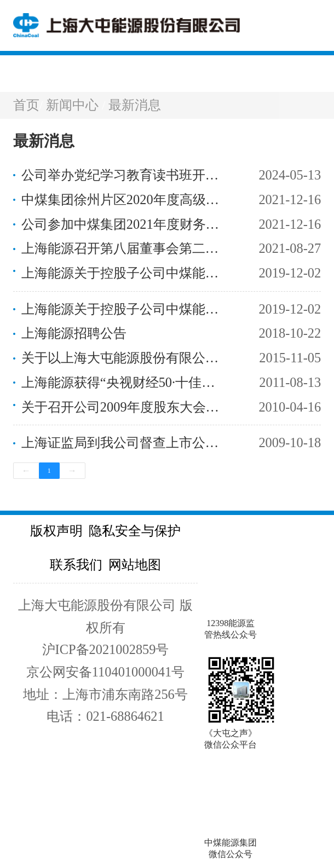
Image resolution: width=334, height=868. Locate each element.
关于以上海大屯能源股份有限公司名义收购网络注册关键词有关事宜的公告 (125, 358)
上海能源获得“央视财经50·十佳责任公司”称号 (125, 382)
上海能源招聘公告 (74, 333)
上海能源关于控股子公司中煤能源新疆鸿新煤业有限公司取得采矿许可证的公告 (125, 309)
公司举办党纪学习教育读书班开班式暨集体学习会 (125, 175)
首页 (26, 105)
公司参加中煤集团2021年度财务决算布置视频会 (125, 224)
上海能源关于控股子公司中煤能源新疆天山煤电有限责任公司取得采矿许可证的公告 (125, 273)
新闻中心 (74, 105)
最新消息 (135, 105)
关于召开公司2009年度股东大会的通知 (125, 407)
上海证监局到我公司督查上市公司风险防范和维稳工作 (125, 442)
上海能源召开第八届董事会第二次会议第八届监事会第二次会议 (125, 248)
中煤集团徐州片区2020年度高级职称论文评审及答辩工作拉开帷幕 (125, 199)
